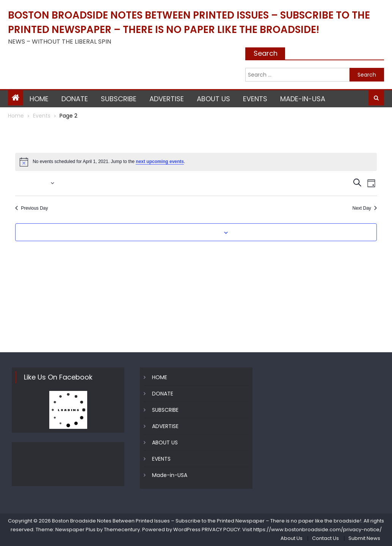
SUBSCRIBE (119, 99)
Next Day (364, 208)
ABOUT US (213, 99)
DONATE (75, 99)
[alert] (196, 162)
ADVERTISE (167, 99)
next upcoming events (160, 162)
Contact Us (325, 538)
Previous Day (31, 208)
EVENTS (255, 99)
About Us (292, 538)
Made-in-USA (303, 99)
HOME (39, 99)
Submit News (364, 538)
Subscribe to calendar (192, 233)
